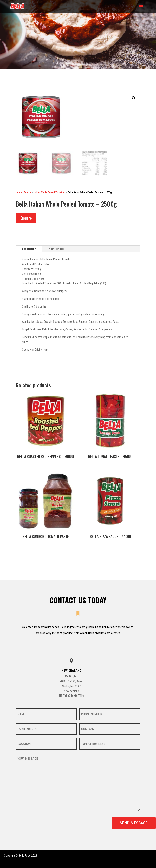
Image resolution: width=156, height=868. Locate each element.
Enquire (26, 218)
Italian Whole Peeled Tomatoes (50, 192)
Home (19, 192)
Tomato (28, 192)
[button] (134, 98)
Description (29, 249)
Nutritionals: (56, 249)
